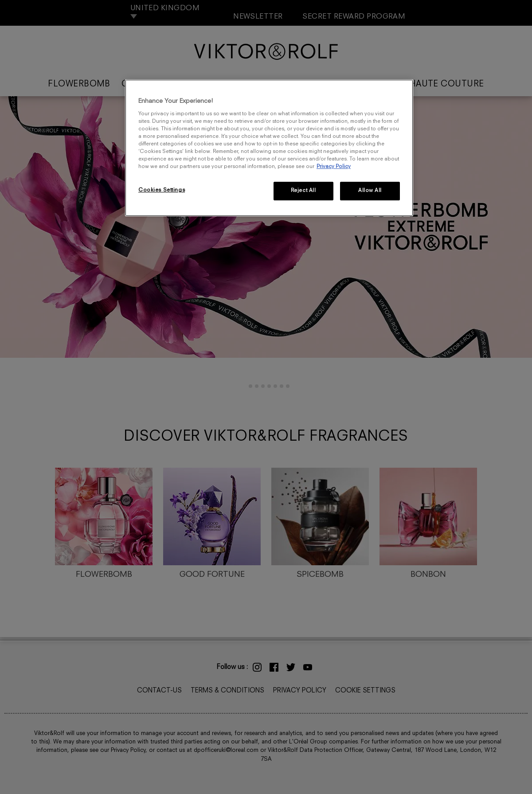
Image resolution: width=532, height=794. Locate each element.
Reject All (303, 191)
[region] (269, 148)
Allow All (370, 191)
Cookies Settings (162, 190)
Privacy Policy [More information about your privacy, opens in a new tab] (334, 167)
